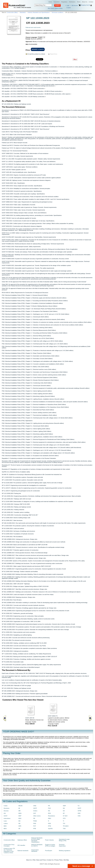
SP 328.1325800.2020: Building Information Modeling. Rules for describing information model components (33, 574)
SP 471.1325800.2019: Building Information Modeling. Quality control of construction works (28, 619)
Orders (35, 811)
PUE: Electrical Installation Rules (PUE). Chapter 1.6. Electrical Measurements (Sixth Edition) (29, 330)
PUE (49, 808)
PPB (35, 829)
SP (64, 813)
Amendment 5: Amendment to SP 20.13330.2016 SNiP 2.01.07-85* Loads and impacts (27, 124)
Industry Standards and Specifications (39, 12)
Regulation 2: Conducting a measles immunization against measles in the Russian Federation (29, 458)
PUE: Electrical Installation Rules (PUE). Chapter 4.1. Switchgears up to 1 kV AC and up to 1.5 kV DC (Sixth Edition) (35, 314)
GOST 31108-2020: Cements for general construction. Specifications (22, 191)
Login (68, 5)
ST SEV (65, 816)
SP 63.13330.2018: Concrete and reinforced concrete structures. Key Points (24, 646)
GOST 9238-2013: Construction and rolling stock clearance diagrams (22, 226)
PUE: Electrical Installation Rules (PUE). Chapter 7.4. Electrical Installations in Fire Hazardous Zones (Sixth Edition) (35, 407)
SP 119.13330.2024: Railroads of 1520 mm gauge (16, 685)
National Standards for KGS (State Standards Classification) (37, 840)
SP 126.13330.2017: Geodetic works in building (16, 512)
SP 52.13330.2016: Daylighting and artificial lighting (17, 635)
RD (49, 811)
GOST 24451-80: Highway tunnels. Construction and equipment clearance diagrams (26, 180)
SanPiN (50, 829)
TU (78, 806)
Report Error (54, 54)
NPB (20, 826)
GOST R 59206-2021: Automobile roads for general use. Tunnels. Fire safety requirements (28, 268)
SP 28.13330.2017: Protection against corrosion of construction (20, 550)
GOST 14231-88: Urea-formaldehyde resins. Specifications (19, 172)
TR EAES (66, 826)
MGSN (20, 806)
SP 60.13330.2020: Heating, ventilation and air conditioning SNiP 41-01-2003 (24, 643)
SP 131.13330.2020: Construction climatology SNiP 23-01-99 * (20, 515)
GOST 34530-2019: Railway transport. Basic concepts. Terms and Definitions (24, 213)
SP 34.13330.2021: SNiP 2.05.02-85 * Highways (16, 584)
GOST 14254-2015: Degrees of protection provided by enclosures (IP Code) (24, 175)
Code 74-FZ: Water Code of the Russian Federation (17, 135)
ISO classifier (6, 88)
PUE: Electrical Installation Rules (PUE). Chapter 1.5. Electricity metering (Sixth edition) (27, 328)
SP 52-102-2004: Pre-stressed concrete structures (16, 640)
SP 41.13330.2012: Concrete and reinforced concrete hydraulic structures (23, 605)
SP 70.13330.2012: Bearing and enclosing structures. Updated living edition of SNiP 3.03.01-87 (29, 657)
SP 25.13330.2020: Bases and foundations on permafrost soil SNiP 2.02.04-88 (25, 545)
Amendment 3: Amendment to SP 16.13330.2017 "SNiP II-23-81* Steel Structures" (26, 114)
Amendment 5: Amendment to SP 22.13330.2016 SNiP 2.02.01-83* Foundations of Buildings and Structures (33, 126)
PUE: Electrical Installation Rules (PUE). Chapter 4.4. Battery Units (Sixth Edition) (25, 367)
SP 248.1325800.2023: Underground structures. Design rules (20, 691)
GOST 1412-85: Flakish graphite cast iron (14, 170)
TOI (64, 823)
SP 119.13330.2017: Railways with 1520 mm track (16, 499)
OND (35, 806)
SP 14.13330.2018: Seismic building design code (16, 518)
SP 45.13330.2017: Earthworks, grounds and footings (17, 613)
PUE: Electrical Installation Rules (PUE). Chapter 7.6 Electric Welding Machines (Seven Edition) (30, 306)
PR (49, 806)
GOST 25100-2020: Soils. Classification (13, 183)
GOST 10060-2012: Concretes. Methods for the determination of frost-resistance (25, 153)
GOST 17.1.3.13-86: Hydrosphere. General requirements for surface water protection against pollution (31, 178)
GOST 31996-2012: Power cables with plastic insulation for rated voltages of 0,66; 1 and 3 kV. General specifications (36, 199)
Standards (23, 12)
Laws (5, 821)
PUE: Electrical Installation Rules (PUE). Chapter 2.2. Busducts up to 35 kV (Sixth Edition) (28, 338)
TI (63, 821)
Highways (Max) (22, 840)
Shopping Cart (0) (85, 5)
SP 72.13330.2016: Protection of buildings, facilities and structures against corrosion (26, 659)
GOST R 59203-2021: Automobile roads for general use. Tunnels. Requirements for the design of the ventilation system (36, 265)
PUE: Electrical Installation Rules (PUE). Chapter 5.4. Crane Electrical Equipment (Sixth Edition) (30, 377)
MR (20, 811)
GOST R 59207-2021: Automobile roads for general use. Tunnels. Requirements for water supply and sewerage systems (37, 271)
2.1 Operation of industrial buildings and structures (40, 86)
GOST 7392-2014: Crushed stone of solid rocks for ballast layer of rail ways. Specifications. (28, 221)
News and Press (41, 860)
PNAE (35, 821)
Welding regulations (65, 851)
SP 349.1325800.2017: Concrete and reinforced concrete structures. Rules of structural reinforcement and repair (34, 696)
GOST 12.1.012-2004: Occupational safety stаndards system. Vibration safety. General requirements (31, 159)
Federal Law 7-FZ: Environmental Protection (15, 151)
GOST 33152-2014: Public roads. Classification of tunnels (19, 205)
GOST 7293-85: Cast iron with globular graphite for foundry (19, 218)
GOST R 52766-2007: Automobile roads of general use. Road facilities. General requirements (29, 237)
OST (35, 813)
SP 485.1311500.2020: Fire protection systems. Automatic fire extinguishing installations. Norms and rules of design (35, 630)
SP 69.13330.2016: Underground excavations (15, 651)
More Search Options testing (55, 8)
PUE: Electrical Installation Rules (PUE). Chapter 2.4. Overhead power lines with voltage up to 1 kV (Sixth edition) (35, 344)
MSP (20, 816)
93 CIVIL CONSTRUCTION (19, 88)
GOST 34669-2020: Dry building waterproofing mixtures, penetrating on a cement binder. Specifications (32, 215)
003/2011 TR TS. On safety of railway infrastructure (58, 74)
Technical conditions (58, 12)
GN (5, 813)
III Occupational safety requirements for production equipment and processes (64, 84)
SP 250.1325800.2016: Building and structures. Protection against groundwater (25, 694)
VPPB (79, 811)
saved (69, 8)
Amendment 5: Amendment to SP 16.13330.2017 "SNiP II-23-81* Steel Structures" (26, 129)
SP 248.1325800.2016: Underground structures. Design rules (20, 539)
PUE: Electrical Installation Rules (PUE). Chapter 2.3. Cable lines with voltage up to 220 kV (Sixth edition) (32, 341)
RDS (49, 813)
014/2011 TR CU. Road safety (52, 78)
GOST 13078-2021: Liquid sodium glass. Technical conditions (20, 167)
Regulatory (64, 2)
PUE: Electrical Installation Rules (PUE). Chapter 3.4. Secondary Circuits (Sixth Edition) (27, 359)
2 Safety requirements (59, 80)
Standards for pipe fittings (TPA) (64, 840)
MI (19, 808)
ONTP (35, 808)
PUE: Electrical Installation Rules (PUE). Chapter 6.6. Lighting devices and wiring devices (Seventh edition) (33, 423)
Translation (57, 2)
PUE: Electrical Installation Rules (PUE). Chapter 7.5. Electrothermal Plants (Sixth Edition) (28, 410)
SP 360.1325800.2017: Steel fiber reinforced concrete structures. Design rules (24, 589)
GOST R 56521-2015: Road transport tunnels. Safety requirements (21, 247)
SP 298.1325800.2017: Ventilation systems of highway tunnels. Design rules (24, 558)
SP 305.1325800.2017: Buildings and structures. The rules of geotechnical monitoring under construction (32, 563)
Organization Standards (35, 851)
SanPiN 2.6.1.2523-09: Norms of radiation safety (16, 472)
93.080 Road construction (36, 91)
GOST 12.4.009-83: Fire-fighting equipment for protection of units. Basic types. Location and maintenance (32, 164)
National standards (23, 851)
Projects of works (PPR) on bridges (50, 845)
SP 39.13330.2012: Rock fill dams (12, 600)
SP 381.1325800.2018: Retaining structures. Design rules (19, 597)
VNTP (79, 808)
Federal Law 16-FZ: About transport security (15, 143)
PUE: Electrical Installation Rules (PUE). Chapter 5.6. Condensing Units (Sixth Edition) (27, 383)
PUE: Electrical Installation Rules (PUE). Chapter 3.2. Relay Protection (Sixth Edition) (27, 353)
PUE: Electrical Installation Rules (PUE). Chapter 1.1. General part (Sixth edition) (25, 317)
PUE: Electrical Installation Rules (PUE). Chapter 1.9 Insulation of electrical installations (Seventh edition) (32, 303)
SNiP (64, 806)
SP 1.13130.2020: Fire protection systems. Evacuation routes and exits (22, 477)
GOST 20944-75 (53, 716)
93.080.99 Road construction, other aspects (57, 94)
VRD (79, 813)
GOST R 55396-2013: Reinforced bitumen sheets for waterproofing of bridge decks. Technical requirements (33, 244)
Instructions (7, 818)
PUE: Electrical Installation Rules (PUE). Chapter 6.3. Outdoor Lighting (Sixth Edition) (27, 431)
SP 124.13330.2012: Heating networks (13, 510)
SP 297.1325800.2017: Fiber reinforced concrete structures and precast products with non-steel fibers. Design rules (35, 555)
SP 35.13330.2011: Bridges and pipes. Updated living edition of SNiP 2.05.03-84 (25, 586)
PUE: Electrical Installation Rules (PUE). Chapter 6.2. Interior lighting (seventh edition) (27, 391)
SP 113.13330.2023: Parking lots (11, 493)
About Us (85, 2)
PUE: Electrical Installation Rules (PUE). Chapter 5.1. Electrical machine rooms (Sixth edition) (29, 369)
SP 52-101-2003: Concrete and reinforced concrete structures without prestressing (26, 638)
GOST (6, 816)
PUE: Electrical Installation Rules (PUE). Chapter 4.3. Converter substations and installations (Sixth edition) (33, 364)
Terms (79, 2)
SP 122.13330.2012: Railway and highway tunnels (16, 104)
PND (35, 823)
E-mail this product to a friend (36, 54)
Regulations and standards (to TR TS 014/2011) (76, 78)
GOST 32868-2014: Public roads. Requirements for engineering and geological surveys (27, 202)
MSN (20, 813)
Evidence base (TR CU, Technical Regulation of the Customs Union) (22, 74)
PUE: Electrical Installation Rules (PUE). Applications (17, 421)
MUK (20, 818)
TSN (64, 829)
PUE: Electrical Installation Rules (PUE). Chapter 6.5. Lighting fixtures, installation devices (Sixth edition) (32, 437)
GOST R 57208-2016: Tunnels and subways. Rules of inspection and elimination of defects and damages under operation (37, 252)
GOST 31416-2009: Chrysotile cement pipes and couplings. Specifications (23, 194)
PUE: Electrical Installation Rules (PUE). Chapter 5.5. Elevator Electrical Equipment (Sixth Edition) (30, 380)
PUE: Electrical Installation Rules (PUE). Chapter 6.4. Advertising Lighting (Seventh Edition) (28, 396)
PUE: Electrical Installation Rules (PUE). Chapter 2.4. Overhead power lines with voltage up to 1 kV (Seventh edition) (36, 445)
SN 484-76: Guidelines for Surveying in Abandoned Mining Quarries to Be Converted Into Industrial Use (32, 474)
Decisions (6, 808)
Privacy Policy (58, 860)
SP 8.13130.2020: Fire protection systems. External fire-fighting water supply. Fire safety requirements (31, 665)
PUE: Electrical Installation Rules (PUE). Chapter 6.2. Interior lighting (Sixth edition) (26, 429)
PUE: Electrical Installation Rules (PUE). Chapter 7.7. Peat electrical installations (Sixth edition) (29, 415)
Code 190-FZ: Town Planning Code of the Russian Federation (20, 132)
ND (19, 823)
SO (64, 811)
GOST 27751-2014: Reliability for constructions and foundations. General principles (26, 189)
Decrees (6, 811)
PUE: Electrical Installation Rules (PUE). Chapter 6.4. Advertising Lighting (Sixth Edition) (27, 434)
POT (35, 826)
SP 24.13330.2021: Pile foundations (12, 537)
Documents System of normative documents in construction (40, 67)
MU (20, 821)
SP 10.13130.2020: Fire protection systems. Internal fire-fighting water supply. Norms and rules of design (32, 483)
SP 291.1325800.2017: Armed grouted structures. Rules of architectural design (25, 553)
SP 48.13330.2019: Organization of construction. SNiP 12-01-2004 (21, 621)
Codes (6, 806)
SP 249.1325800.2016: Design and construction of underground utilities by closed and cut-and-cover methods (34, 542)
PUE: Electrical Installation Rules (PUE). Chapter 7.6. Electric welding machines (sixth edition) (29, 413)
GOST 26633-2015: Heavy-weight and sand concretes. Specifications (22, 186)
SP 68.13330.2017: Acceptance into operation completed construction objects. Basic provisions (29, 648)
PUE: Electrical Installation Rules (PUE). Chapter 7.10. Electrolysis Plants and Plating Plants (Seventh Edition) (34, 309)
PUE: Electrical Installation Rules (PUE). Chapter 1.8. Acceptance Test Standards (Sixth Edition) (30, 311)
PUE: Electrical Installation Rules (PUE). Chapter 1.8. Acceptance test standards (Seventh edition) (30, 456)
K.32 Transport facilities (18, 68)
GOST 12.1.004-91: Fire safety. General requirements (17, 156)
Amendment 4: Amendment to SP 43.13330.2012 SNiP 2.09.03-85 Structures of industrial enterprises (31, 121)
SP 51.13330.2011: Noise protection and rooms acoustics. (19, 632)
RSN (49, 823)
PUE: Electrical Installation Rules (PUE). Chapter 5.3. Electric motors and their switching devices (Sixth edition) (34, 375)
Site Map (66, 860)
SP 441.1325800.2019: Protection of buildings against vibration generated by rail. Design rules (29, 608)
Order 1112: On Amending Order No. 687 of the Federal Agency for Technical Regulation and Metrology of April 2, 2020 (36, 683)
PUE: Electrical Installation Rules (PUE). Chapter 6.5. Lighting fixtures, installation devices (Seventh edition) (33, 399)
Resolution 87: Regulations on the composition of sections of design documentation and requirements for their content (36, 469)
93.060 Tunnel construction (36, 88)
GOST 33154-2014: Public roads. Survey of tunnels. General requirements (23, 210)
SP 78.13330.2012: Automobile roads (13, 662)
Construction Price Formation (9, 845)
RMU (50, 818)
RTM (49, 826)
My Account (75, 5)
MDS (5, 829)
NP (19, 829)
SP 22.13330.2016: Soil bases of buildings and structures (18, 531)
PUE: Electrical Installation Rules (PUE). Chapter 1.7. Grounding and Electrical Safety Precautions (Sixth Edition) (35, 333)
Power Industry (49, 840)
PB (34, 818)
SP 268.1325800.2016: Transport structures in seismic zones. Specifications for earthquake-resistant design (33, 547)
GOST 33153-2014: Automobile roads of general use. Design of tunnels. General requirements (29, 207)
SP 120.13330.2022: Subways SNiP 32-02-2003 (16, 504)
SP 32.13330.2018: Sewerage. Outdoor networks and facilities (20, 572)
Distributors (72, 2)
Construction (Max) (12, 12)
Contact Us (50, 860)
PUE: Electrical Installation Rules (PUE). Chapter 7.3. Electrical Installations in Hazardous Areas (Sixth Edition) (34, 404)
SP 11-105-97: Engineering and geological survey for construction (21, 491)
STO (64, 818)
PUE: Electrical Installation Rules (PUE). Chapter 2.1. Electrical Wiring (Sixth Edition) (26, 336)
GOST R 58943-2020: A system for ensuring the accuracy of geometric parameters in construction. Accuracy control (35, 259)
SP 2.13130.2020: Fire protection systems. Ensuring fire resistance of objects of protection (28, 526)
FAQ (34, 860)
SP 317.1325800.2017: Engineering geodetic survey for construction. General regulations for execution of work (34, 569)
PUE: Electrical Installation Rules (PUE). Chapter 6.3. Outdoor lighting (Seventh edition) (27, 394)
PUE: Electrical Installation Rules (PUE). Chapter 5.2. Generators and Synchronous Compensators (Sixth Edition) (35, 372)
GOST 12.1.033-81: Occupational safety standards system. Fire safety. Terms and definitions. (29, 162)
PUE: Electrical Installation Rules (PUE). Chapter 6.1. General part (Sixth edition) (25, 426)
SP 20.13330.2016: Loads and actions (13, 528)
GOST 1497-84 (30, 718)
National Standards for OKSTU (37, 845)
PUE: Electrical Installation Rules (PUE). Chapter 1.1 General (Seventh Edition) (25, 295)
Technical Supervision (62, 845)
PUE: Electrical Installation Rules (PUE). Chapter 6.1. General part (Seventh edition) (26, 386)
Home (50, 2)
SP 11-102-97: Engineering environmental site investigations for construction (24, 485)
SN (64, 808)
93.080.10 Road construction (53, 91)
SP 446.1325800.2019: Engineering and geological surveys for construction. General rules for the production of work (35, 611)
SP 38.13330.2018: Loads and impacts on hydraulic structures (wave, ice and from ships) (28, 594)
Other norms (37, 816)
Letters (6, 823)
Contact (91, 2)
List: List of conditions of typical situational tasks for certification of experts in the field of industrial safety (32, 680)
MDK (5, 826)
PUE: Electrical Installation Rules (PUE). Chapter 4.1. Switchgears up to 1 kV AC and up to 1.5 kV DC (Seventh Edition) (36, 450)
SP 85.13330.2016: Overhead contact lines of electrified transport (21, 667)
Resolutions (51, 816)
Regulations (18, 67)
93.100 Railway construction (37, 97)
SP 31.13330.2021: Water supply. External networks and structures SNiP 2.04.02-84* (26, 566)
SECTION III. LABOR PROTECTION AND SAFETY (25, 80)
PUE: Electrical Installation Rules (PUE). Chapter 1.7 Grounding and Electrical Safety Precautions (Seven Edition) (35, 301)
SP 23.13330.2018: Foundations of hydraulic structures (18, 534)
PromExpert (5, 80)
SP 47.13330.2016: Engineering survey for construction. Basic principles (23, 616)
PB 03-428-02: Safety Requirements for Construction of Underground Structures (25, 293)
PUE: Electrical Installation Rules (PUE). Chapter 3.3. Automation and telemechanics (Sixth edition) (31, 356)
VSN (79, 816)
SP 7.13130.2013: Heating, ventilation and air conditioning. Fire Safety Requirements (26, 654)
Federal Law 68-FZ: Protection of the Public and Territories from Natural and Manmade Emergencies (31, 145)
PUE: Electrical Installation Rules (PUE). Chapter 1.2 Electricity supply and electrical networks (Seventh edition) (34, 298)
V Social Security (46, 80)
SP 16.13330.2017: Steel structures (12, 520)
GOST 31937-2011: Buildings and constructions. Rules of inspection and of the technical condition (30, 197)
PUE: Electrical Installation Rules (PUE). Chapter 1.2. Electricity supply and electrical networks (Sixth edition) (33, 319)
